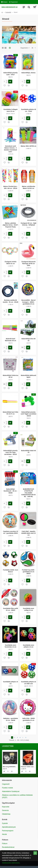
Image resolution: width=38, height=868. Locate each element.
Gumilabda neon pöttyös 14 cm (28, 646)
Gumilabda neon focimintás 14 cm (11, 646)
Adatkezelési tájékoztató (11, 863)
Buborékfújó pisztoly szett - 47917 (11, 74)
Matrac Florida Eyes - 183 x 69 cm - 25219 (10, 187)
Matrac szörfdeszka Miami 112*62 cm (29, 187)
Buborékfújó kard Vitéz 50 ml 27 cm (11, 413)
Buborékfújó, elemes (28, 73)
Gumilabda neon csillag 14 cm (28, 609)
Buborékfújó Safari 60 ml (29, 451)
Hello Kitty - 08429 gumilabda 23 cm (29, 719)
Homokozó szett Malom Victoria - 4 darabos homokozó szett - (11, 149)
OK (35, 853)
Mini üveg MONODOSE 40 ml (10, 767)
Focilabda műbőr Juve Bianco (10, 571)
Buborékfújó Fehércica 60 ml (11, 376)
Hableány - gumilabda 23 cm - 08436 (10, 719)
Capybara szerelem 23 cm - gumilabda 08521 (10, 532)
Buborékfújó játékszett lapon (28, 376)
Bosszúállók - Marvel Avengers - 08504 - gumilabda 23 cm (29, 302)
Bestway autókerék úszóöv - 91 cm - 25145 (11, 301)
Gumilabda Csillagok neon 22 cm (11, 110)
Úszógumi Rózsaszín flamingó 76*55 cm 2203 (29, 263)
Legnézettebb (8, 746)
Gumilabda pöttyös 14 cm (11, 683)
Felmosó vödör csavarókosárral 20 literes (28, 767)
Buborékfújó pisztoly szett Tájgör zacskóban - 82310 (28, 414)
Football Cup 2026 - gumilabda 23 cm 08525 (29, 572)
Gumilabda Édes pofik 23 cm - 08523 (10, 609)
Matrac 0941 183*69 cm (29, 146)
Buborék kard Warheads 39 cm (11, 340)
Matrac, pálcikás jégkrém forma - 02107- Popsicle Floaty (10, 225)
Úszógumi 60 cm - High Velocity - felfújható (28, 224)
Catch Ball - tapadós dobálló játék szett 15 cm (29, 533)
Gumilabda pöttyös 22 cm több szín (28, 683)
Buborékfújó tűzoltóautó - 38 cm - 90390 (11, 491)
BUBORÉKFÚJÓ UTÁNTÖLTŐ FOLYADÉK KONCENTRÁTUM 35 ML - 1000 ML (29, 493)
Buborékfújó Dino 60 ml (29, 340)
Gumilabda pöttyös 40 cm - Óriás (28, 110)
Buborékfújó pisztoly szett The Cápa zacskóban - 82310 (11, 452)
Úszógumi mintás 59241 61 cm (11, 263)
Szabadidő (8, 12)
